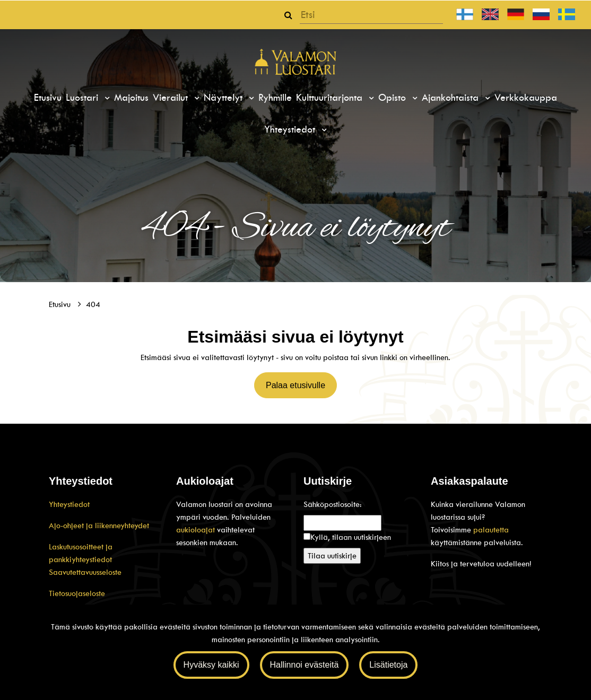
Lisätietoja (388, 665)
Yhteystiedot (291, 129)
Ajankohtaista (452, 98)
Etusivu (48, 98)
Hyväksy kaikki (211, 665)
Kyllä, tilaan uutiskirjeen (351, 537)
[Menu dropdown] (106, 98)
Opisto (394, 98)
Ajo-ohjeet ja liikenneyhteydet (99, 526)
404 (93, 304)
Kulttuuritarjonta (331, 98)
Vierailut (172, 98)
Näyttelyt (225, 98)
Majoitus (131, 98)
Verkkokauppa (526, 98)
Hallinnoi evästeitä (305, 665)
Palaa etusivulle (295, 385)
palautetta (491, 530)
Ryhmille (275, 98)
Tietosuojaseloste (77, 593)
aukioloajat (197, 530)
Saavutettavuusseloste (85, 572)
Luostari (84, 98)
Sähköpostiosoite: (333, 504)
